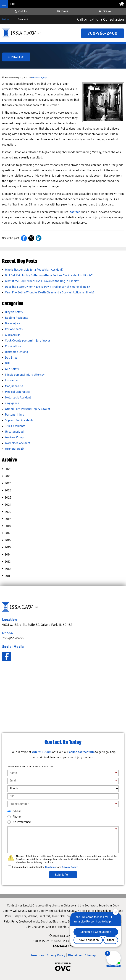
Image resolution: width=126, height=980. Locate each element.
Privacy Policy (70, 867)
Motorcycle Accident (18, 398)
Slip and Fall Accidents (19, 421)
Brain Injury (12, 324)
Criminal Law (13, 346)
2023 (7, 491)
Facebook (23, 19)
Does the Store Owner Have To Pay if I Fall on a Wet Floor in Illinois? (48, 287)
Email (63, 11)
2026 (7, 469)
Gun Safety (12, 369)
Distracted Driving (16, 352)
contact (75, 212)
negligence (12, 403)
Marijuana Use (14, 386)
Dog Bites (11, 358)
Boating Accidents (17, 318)
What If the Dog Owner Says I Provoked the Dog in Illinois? (42, 281)
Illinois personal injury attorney (25, 375)
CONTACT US (16, 57)
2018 (6, 526)
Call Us (21, 11)
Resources (37, 956)
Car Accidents (14, 329)
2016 (6, 540)
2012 (6, 569)
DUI (7, 364)
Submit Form (63, 875)
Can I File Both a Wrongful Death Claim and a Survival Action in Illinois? (50, 293)
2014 (6, 555)
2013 (6, 562)
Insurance (11, 381)
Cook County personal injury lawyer (28, 341)
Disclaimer (51, 867)
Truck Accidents (15, 426)
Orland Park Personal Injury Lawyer (28, 409)
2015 (6, 548)
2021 (6, 505)
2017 (6, 533)
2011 (6, 576)
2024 (7, 484)
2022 (7, 498)
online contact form (82, 752)
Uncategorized (14, 432)
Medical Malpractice (18, 392)
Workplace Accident (18, 443)
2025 (7, 476)
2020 (7, 512)
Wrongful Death (15, 449)
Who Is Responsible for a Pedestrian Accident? (34, 270)
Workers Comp (14, 438)
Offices (105, 11)
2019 (6, 519)
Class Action (13, 335)
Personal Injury (39, 78)
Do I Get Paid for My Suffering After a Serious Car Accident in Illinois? (49, 276)
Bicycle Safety (14, 312)
